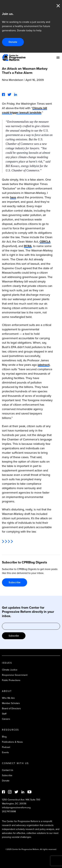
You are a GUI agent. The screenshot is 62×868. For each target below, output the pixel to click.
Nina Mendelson (13, 80)
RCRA (28, 246)
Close (58, 6)
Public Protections (11, 680)
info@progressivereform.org (16, 808)
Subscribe (15, 582)
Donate (13, 42)
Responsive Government (15, 675)
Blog (4, 737)
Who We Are (8, 698)
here (13, 197)
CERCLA (45, 242)
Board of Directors (11, 708)
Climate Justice (10, 670)
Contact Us (8, 770)
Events (5, 752)
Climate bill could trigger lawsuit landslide (24, 110)
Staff (4, 714)
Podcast (6, 747)
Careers (6, 719)
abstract (44, 365)
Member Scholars (11, 703)
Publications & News (12, 742)
